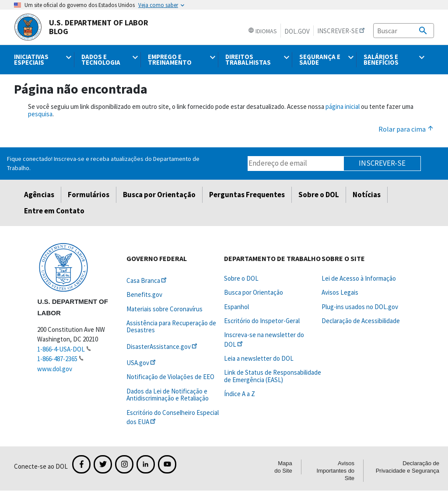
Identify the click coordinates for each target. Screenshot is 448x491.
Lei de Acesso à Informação (359, 278)
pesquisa (40, 114)
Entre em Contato (54, 211)
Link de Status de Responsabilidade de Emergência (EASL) (273, 376)
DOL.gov (297, 31)
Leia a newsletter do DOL (259, 358)
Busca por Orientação (159, 195)
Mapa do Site (283, 467)
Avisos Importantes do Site (335, 471)
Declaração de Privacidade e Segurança (408, 467)
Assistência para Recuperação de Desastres (171, 326)
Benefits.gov (144, 294)
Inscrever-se (382, 163)
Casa (147, 280)
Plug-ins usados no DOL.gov (360, 307)
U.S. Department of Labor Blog (81, 27)
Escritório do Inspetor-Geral (262, 321)
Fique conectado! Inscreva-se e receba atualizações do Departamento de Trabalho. (103, 163)
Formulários (89, 195)
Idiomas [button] (262, 31)
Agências (39, 195)
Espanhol (236, 307)
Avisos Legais (340, 292)
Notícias (367, 195)
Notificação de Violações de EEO (170, 377)
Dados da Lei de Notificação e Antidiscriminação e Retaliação (168, 395)
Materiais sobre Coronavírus (164, 309)
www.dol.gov (55, 369)
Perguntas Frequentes (247, 195)
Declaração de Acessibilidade (361, 321)
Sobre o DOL (319, 195)
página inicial (343, 106)
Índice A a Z (240, 394)
